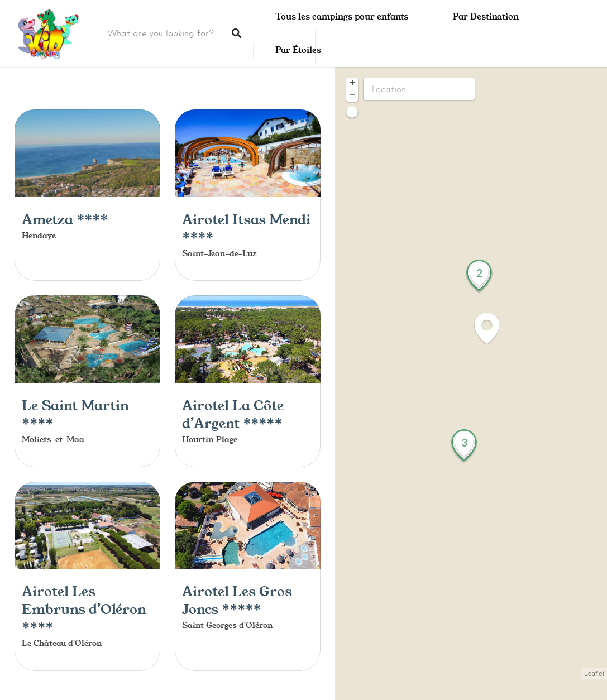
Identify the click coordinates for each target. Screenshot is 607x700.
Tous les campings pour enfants (342, 17)
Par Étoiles (298, 50)
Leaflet (594, 674)
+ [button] (352, 84)
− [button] (352, 95)
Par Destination (486, 17)
